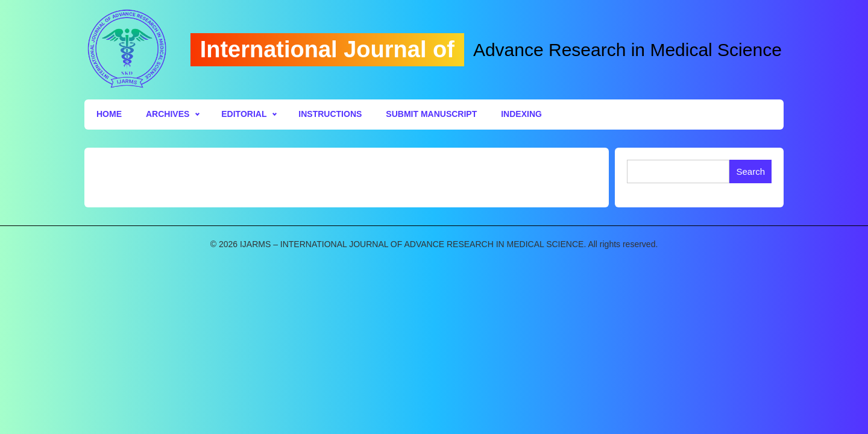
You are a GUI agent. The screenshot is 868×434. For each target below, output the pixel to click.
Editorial (244, 114)
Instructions (330, 114)
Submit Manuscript (431, 114)
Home (109, 114)
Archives (168, 114)
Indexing (521, 114)
